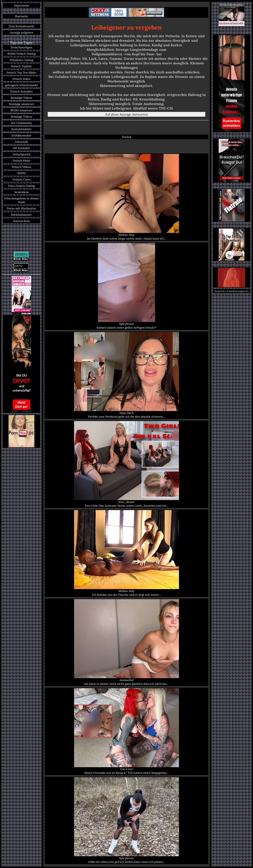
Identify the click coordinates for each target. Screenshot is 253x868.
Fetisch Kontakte (21, 91)
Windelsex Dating (21, 60)
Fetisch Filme (21, 161)
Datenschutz (22, 221)
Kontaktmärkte (22, 129)
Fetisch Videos (21, 167)
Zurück (126, 137)
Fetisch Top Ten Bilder (21, 73)
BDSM (22, 173)
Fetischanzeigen (21, 47)
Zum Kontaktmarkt (21, 26)
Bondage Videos (21, 98)
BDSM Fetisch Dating (22, 54)
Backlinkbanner (22, 215)
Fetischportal (21, 154)
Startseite (22, 16)
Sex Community (21, 123)
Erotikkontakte (21, 135)
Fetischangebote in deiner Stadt (21, 200)
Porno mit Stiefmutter (21, 208)
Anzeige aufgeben (21, 33)
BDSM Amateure (22, 110)
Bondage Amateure (21, 104)
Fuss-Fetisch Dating (22, 186)
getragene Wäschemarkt (21, 85)
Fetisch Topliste (22, 66)
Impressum (22, 5)
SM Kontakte (22, 148)
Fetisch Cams (21, 179)
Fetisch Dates (21, 79)
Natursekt (22, 142)
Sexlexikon (22, 192)
